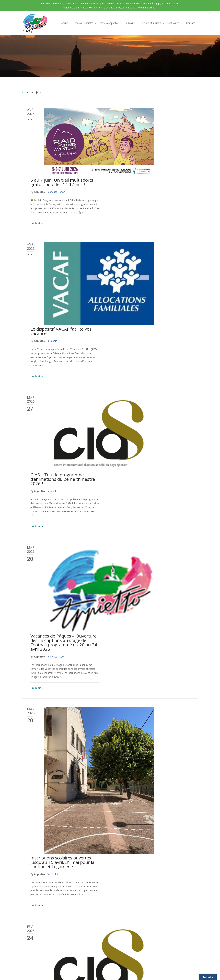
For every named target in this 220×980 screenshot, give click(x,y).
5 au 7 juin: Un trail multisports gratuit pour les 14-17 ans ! (155, 114)
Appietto (132, 123)
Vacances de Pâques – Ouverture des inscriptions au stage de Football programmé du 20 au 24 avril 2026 (157, 331)
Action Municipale (152, 23)
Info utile (145, 190)
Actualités (174, 23)
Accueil (65, 23)
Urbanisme (146, 847)
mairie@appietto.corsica (175, 928)
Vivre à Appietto (109, 23)
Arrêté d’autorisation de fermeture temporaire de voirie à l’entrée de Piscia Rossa (158, 597)
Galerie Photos (30, 938)
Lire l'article (130, 155)
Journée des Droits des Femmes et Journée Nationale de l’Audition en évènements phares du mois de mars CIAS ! (158, 520)
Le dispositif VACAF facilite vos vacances (154, 180)
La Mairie (130, 23)
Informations (148, 768)
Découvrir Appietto (83, 23)
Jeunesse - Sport (149, 123)
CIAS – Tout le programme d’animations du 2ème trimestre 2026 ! (156, 254)
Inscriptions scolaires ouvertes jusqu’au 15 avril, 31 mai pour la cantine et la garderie (155, 404)
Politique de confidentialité (146, 957)
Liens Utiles (28, 943)
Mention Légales (120, 957)
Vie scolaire (147, 416)
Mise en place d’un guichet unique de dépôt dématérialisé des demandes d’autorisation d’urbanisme (158, 833)
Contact (190, 23)
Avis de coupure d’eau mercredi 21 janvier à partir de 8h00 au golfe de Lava (158, 672)
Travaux (145, 609)
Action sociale (148, 535)
